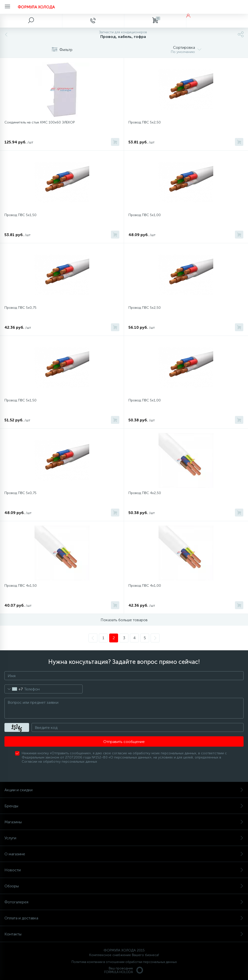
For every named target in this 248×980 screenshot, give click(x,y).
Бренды (124, 806)
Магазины (124, 822)
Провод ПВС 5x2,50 (145, 308)
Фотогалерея (124, 902)
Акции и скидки (124, 790)
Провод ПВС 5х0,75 (20, 308)
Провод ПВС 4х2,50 (145, 493)
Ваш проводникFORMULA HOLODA (124, 970)
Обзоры (124, 886)
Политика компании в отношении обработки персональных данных (124, 962)
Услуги (124, 838)
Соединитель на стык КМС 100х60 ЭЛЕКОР (40, 122)
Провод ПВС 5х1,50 (20, 215)
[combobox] (14, 689)
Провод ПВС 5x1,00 (145, 400)
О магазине (124, 854)
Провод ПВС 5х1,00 (145, 215)
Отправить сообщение (124, 742)
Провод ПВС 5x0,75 (20, 493)
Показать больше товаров (124, 620)
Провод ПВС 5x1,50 (20, 400)
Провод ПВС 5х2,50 (145, 122)
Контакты (124, 934)
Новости (124, 870)
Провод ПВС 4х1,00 (145, 586)
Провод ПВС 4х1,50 (21, 586)
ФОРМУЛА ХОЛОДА (36, 7)
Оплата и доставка (124, 918)
